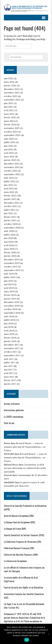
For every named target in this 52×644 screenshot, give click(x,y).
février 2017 (10, 380)
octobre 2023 (11, 132)
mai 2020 (8, 242)
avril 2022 (9, 188)
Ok (27, 640)
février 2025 (10, 117)
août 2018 (9, 316)
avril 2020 (9, 245)
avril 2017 (9, 373)
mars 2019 (9, 291)
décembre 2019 (12, 259)
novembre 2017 (12, 348)
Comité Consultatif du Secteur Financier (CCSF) (24, 535)
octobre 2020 (11, 224)
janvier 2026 (10, 85)
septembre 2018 (12, 313)
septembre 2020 (12, 228)
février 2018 (10, 338)
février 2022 (10, 196)
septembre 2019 (12, 270)
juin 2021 (9, 213)
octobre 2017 (11, 352)
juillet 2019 (10, 277)
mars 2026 (9, 82)
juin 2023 (9, 146)
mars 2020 (9, 249)
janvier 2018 (10, 341)
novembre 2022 (12, 167)
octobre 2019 (11, 267)
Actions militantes (12, 404)
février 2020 (10, 252)
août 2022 (9, 178)
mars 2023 (9, 157)
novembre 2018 (12, 306)
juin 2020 (9, 238)
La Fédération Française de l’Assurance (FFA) (22, 542)
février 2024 (10, 124)
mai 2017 (8, 370)
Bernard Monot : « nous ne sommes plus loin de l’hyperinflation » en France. (25, 447)
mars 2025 (9, 114)
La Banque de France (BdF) (15, 529)
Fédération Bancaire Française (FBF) (19, 548)
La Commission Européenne (15, 561)
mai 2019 (8, 284)
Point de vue (9, 423)
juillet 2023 (10, 142)
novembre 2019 (12, 263)
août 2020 (9, 231)
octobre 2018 (11, 309)
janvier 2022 (10, 199)
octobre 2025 (11, 96)
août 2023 (9, 139)
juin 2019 (9, 281)
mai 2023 (8, 149)
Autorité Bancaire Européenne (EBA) (19, 516)
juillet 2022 (10, 181)
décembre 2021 (12, 203)
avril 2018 (9, 331)
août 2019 (9, 274)
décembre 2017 (12, 345)
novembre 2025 (12, 93)
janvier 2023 (10, 160)
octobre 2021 (11, 206)
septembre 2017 (12, 355)
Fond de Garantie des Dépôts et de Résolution (23, 588)
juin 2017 (9, 366)
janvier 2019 (10, 299)
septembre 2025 (12, 100)
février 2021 (10, 217)
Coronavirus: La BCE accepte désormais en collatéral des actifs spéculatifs (25, 468)
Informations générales (14, 410)
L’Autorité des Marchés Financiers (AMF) (21, 555)
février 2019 (10, 295)
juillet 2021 (10, 210)
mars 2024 (9, 121)
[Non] (49, 634)
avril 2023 (9, 153)
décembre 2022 (12, 164)
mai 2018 (8, 327)
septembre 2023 (12, 135)
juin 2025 (9, 103)
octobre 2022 (11, 171)
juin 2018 (9, 323)
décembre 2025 (12, 89)
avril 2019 (9, 288)
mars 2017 (9, 377)
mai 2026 (8, 78)
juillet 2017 (10, 362)
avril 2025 (9, 110)
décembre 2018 (12, 302)
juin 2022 (9, 185)
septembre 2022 (12, 174)
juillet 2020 (10, 235)
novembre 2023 (12, 128)
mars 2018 (9, 334)
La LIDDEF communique (14, 417)
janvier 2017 (10, 384)
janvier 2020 (10, 256)
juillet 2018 (10, 320)
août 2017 (9, 359)
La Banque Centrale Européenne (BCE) (19, 522)
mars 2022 (9, 192)
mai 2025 (8, 107)
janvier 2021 (10, 220)
